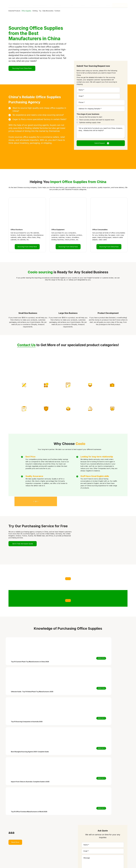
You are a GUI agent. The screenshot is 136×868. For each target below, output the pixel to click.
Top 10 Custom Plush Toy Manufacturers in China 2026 (107, 840)
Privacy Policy (57, 864)
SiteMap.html (85, 864)
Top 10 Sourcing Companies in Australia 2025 (108, 848)
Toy (53, 11)
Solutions (52, 844)
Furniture (78, 11)
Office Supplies (32, 11)
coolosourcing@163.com (23, 848)
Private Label (73, 839)
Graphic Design (73, 842)
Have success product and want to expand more (97, 113)
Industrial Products (15, 11)
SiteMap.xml (97, 864)
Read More (15, 730)
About (50, 848)
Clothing (44, 11)
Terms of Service (72, 864)
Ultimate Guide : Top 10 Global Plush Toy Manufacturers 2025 (106, 845)
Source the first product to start (91, 111)
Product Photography (76, 844)
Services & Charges (55, 842)
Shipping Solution (74, 846)
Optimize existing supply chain (90, 116)
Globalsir (124, 864)
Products (51, 846)
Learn (108, 4)
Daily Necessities (64, 11)
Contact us (52, 851)
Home (50, 839)
